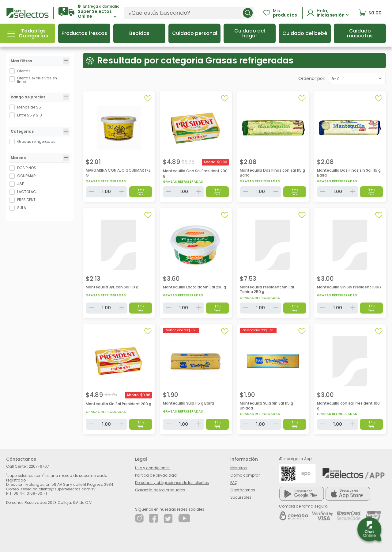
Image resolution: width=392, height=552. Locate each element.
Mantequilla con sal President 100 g (348, 406)
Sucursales (241, 497)
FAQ (234, 483)
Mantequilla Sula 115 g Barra (188, 403)
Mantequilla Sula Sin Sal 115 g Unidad (266, 406)
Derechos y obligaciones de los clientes (172, 483)
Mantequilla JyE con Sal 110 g (112, 287)
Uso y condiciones (152, 468)
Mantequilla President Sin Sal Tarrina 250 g (267, 289)
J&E (21, 184)
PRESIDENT (26, 200)
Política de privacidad (156, 475)
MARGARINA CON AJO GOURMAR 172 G (118, 173)
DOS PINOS (27, 168)
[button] (89, 12)
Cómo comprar (245, 475)
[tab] (66, 61)
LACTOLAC (27, 192)
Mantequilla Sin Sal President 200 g (119, 404)
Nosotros (239, 468)
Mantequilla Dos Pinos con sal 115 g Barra (272, 173)
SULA (22, 208)
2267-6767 (39, 466)
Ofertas (24, 71)
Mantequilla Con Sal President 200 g (195, 173)
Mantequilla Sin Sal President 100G (349, 287)
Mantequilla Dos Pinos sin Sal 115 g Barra (349, 173)
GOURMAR (26, 176)
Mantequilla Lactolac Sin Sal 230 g (194, 287)
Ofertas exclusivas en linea (37, 80)
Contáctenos (243, 490)
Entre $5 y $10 (30, 115)
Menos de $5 (29, 107)
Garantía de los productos (160, 490)
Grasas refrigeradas (36, 141)
